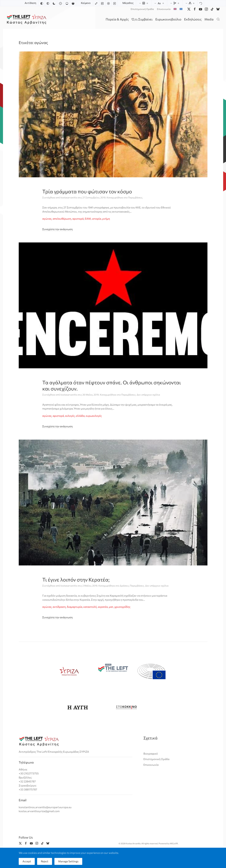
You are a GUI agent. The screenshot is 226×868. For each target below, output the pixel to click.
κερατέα (103, 607)
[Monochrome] (48, 3)
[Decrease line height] (171, 3)
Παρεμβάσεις (135, 197)
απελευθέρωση (62, 219)
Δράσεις (124, 586)
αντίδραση (59, 607)
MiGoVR (174, 844)
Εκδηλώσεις (193, 19)
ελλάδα (80, 416)
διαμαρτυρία (75, 607)
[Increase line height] (178, 3)
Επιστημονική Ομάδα (142, 9)
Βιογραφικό (151, 754)
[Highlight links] (96, 3)
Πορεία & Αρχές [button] (117, 19)
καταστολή (90, 607)
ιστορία (96, 219)
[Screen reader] (108, 3)
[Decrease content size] (140, 3)
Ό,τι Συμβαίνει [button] (142, 19)
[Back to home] (27, 19)
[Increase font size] (163, 3)
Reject (45, 861)
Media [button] (209, 19)
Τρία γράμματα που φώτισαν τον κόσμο (87, 191)
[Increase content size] (147, 3)
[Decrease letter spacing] (186, 3)
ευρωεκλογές (94, 416)
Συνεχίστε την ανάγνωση (57, 229)
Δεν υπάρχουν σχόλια (148, 395)
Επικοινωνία (164, 9)
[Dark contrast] (54, 3)
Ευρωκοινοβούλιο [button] (168, 19)
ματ (111, 607)
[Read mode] (114, 3)
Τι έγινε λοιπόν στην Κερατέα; (76, 579)
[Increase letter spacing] (194, 3)
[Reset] (201, 3)
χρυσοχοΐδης (122, 607)
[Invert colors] (42, 3)
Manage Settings (68, 861)
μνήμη (106, 219)
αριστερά (78, 219)
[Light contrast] (60, 3)
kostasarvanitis (69, 197)
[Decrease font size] (155, 3)
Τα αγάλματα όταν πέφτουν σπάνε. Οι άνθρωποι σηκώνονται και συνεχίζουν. (112, 385)
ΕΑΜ (88, 219)
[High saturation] (73, 3)
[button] (218, 19)
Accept (27, 861)
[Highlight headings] (102, 3)
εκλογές (70, 416)
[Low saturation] (67, 3)
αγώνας (47, 219)
